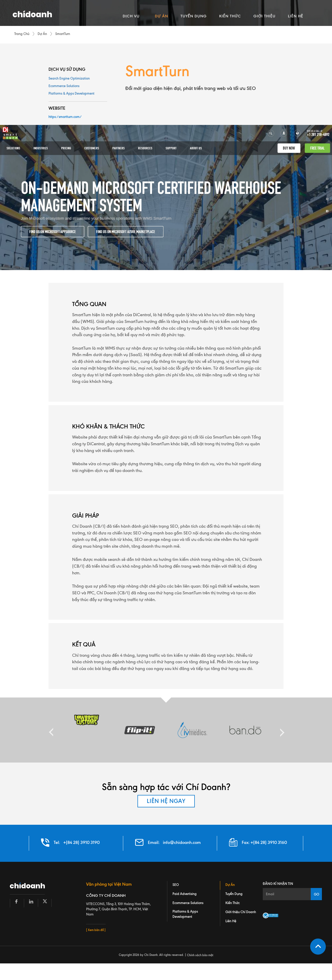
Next (281, 730)
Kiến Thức (233, 903)
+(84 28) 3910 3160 (269, 843)
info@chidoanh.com (182, 843)
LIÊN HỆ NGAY (166, 801)
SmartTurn (63, 34)
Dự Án (42, 34)
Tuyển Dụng (234, 894)
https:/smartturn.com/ (65, 117)
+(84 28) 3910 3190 (81, 843)
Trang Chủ (22, 34)
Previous (51, 730)
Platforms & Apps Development (71, 94)
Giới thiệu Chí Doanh (241, 912)
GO (317, 894)
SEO (176, 885)
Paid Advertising (185, 894)
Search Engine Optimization (69, 79)
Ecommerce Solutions (64, 86)
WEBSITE (57, 108)
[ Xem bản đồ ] (96, 930)
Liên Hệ (231, 921)
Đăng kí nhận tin (278, 884)
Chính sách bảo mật (200, 955)
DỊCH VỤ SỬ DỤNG (67, 69)
